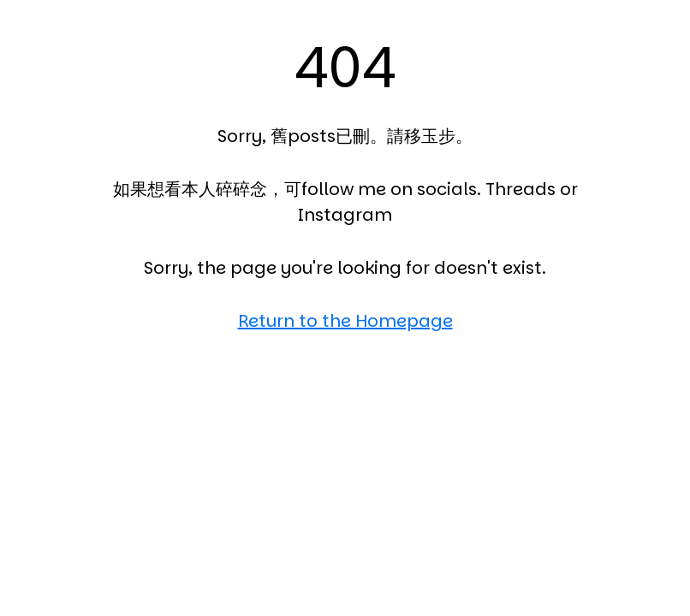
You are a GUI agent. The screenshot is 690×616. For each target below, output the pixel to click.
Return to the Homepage (345, 321)
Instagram (345, 215)
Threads (520, 189)
